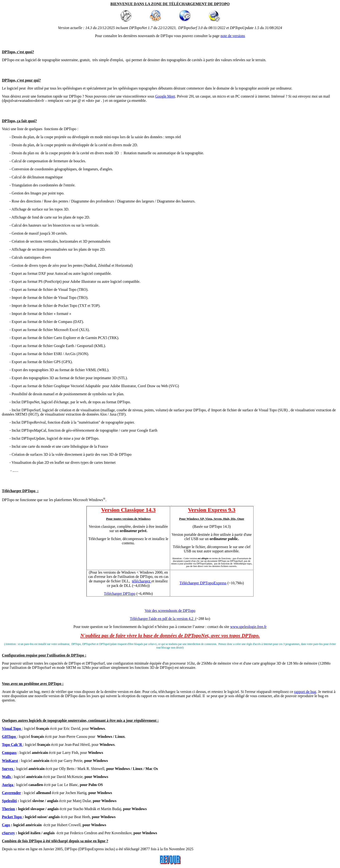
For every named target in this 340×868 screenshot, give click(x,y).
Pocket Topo (12, 817)
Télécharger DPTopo (120, 594)
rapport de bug (305, 692)
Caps (6, 825)
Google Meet (165, 96)
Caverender (11, 793)
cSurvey (8, 833)
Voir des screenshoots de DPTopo (170, 611)
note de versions (233, 36)
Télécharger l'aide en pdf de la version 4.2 (163, 619)
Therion (8, 809)
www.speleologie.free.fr (248, 627)
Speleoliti (9, 801)
